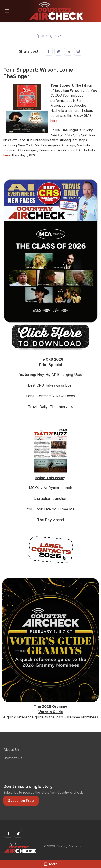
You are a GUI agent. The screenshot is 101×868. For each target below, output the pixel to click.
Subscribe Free (21, 801)
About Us (12, 749)
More (51, 864)
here (54, 121)
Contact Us (13, 758)
